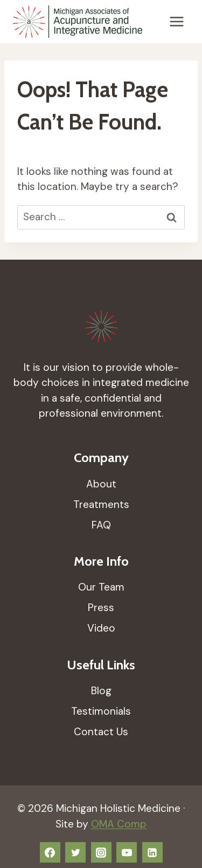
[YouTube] (127, 852)
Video (101, 628)
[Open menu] (176, 21)
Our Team (101, 587)
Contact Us (101, 732)
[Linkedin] (152, 852)
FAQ (101, 525)
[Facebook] (50, 852)
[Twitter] (75, 852)
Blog (101, 691)
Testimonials (101, 711)
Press (101, 608)
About (101, 484)
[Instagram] (101, 852)
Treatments (101, 504)
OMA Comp (119, 824)
